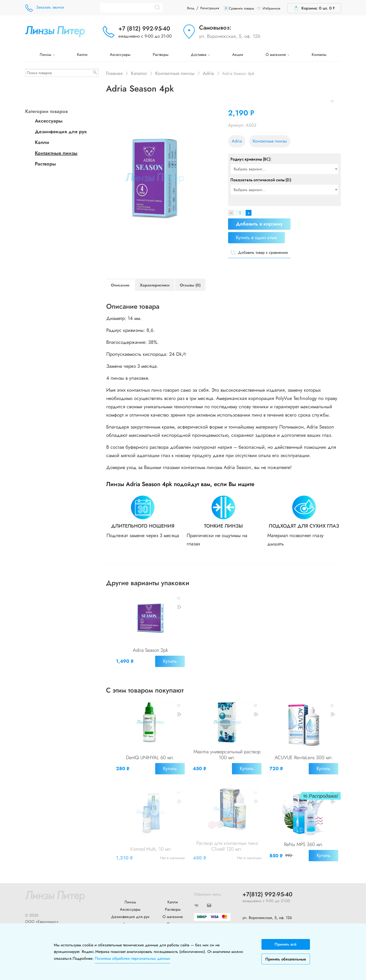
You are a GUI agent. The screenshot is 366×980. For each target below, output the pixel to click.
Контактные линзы (175, 73)
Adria (208, 73)
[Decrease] (231, 213)
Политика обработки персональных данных (132, 958)
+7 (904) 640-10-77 (259, 916)
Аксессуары (120, 55)
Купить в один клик (256, 238)
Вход (191, 8)
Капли (82, 55)
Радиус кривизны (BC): (251, 159)
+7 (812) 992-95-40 (144, 28)
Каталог (139, 73)
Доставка (200, 55)
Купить (169, 662)
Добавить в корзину (259, 224)
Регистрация (210, 8)
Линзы (47, 55)
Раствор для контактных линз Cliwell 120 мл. (227, 840)
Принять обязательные (286, 959)
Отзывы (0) (190, 285)
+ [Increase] (249, 213)
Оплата (173, 914)
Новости (130, 921)
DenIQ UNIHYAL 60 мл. (150, 755)
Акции (238, 55)
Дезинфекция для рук (61, 132)
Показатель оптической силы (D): (261, 180)
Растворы (161, 55)
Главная (114, 73)
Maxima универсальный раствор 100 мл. (227, 752)
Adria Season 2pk (150, 651)
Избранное (269, 8)
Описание (120, 285)
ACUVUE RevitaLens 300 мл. (304, 755)
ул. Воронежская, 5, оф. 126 (230, 36)
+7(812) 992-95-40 (267, 884)
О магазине (277, 55)
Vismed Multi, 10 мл (150, 843)
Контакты (319, 55)
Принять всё (286, 944)
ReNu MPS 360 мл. (304, 839)
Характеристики (155, 285)
